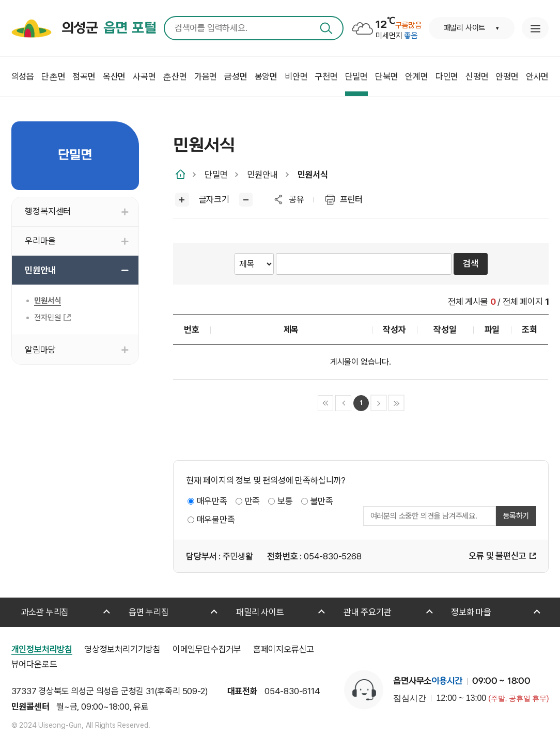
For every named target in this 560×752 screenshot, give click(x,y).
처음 (326, 403)
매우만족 (212, 501)
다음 (379, 403)
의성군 (109, 28)
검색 (326, 28)
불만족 (322, 501)
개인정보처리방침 (42, 649)
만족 (253, 501)
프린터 (351, 199)
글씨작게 (246, 200)
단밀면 (216, 175)
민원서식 (313, 175)
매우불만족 (216, 520)
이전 (343, 403)
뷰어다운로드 (34, 664)
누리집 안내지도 (535, 28)
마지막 (396, 403)
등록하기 (516, 516)
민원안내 (262, 175)
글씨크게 (182, 200)
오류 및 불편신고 (497, 556)
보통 (285, 501)
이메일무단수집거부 (207, 649)
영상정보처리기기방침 (122, 649)
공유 (297, 199)
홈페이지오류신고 (284, 649)
